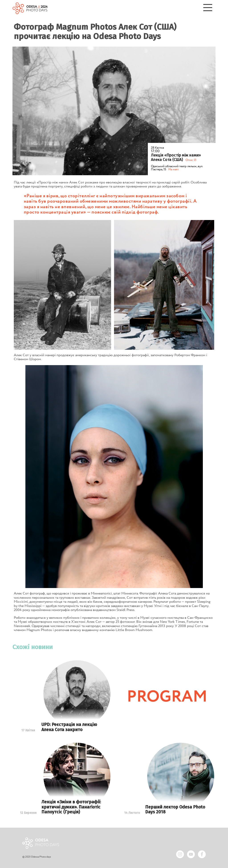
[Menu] (208, 8)
